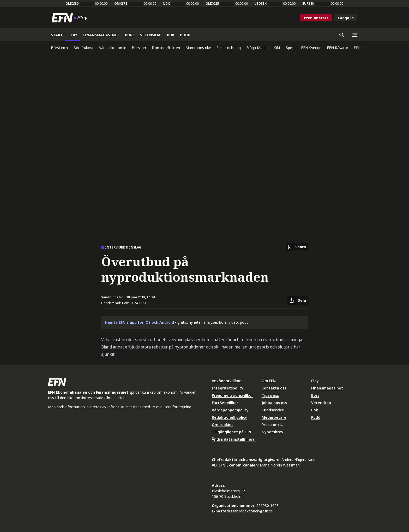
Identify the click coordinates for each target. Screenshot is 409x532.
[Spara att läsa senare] (297, 247)
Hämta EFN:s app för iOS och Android (139, 322)
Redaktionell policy (229, 417)
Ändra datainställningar (234, 439)
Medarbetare (274, 417)
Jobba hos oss (274, 403)
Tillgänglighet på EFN (231, 432)
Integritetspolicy (228, 388)
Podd (316, 417)
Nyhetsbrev (272, 432)
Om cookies (222, 425)
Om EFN (269, 381)
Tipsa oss (270, 395)
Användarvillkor (226, 381)
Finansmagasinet (327, 388)
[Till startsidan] (71, 18)
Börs (315, 395)
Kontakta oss (274, 388)
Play (315, 381)
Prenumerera (316, 18)
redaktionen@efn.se (256, 511)
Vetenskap (321, 403)
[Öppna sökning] (341, 35)
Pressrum (272, 425)
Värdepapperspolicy (230, 410)
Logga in (346, 18)
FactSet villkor (225, 403)
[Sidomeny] (354, 35)
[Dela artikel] (298, 300)
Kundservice (273, 410)
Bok (315, 410)
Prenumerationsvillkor (232, 395)
